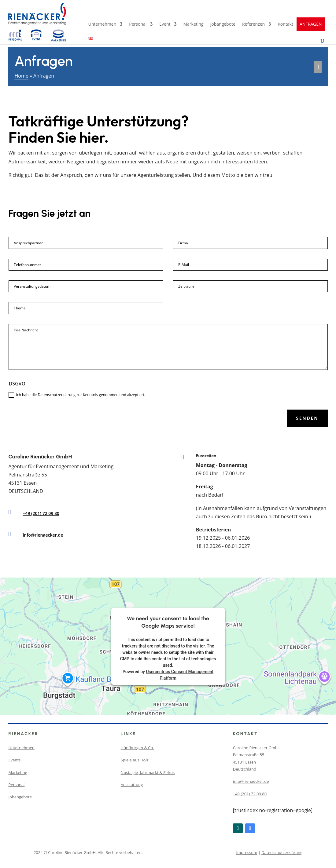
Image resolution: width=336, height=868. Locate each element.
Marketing (194, 24)
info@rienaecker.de (43, 535)
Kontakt (285, 24)
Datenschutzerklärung (282, 852)
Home (21, 76)
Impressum (247, 852)
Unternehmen (102, 24)
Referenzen (253, 24)
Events (14, 760)
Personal (138, 24)
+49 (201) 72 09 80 (41, 513)
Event (165, 24)
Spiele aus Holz (135, 760)
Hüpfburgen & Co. (137, 748)
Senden (307, 418)
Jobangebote (223, 24)
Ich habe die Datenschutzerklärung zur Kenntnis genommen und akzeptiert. (77, 395)
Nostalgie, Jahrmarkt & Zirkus (148, 772)
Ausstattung (132, 785)
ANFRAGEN (311, 24)
